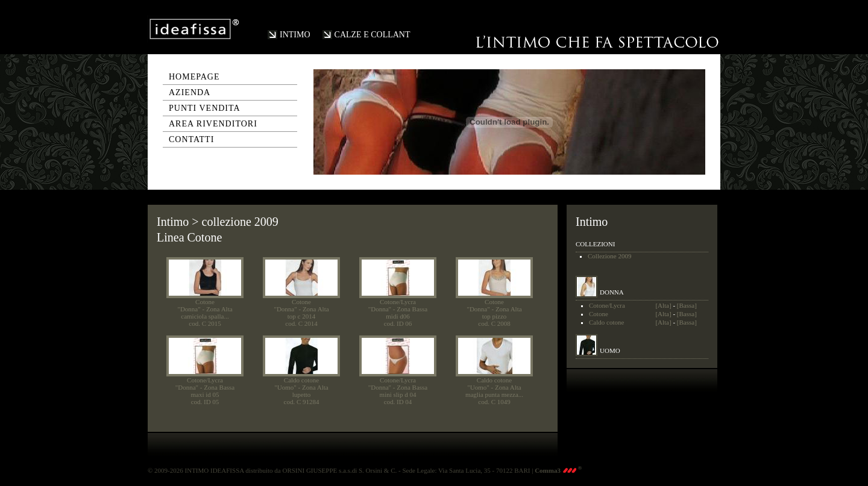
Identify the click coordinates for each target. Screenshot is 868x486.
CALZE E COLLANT (373, 35)
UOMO (610, 350)
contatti (191, 139)
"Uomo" (285, 387)
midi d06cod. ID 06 (398, 320)
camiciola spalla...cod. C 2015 (205, 320)
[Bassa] (687, 305)
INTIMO (295, 35)
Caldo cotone (301, 380)
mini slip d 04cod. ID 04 (398, 398)
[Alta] (663, 305)
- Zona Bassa (410, 309)
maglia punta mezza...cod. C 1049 (494, 398)
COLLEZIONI (595, 244)
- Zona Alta (217, 309)
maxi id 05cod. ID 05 (205, 398)
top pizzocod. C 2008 (494, 320)
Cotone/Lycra (398, 302)
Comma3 (558, 470)
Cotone (205, 302)
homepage (194, 77)
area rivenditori (213, 124)
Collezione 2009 (609, 256)
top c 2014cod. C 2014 (301, 320)
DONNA (612, 292)
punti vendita (205, 108)
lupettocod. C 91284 (302, 398)
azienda (190, 92)
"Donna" (189, 309)
